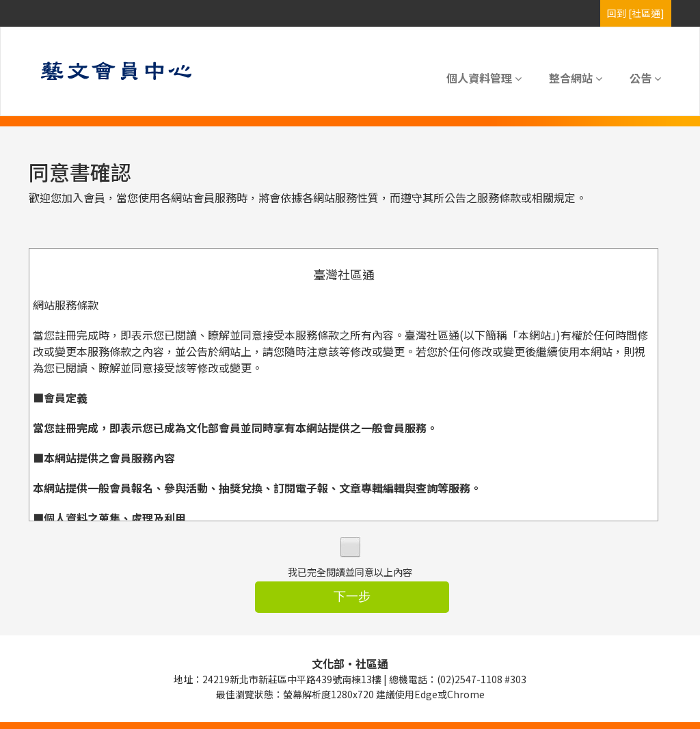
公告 (645, 78)
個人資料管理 (484, 78)
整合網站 (576, 78)
